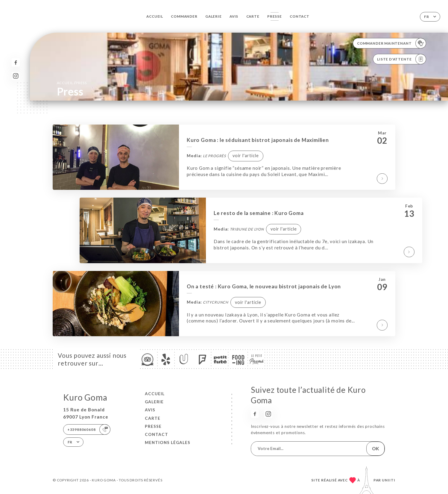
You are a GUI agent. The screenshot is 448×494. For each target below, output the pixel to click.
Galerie (214, 16)
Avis (234, 16)
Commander (184, 16)
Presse (275, 16)
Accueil (155, 16)
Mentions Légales (168, 443)
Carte (253, 16)
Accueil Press (72, 83)
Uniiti (389, 480)
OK (375, 448)
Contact (300, 16)
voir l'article (246, 156)
